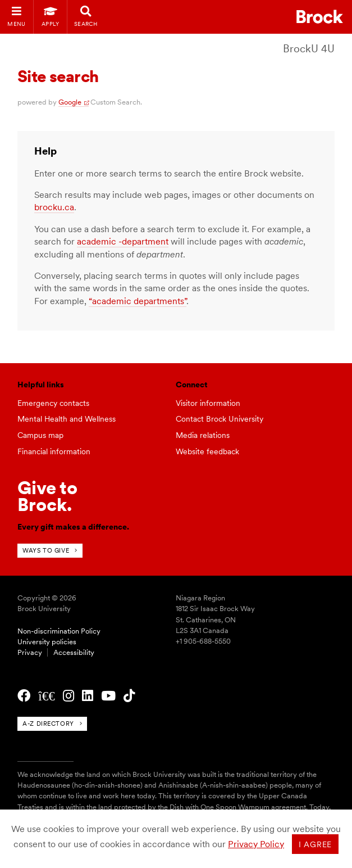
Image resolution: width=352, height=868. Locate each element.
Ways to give (46, 550)
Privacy (30, 652)
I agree (315, 844)
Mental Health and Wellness (67, 419)
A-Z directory (48, 724)
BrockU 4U (309, 49)
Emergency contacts (53, 403)
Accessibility (74, 652)
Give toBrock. (47, 496)
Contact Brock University (220, 419)
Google (70, 102)
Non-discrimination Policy (59, 631)
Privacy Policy (256, 844)
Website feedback (207, 451)
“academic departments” (138, 301)
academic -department (123, 241)
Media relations (203, 435)
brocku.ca (54, 207)
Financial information (54, 451)
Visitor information (208, 403)
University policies (47, 642)
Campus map (40, 435)
